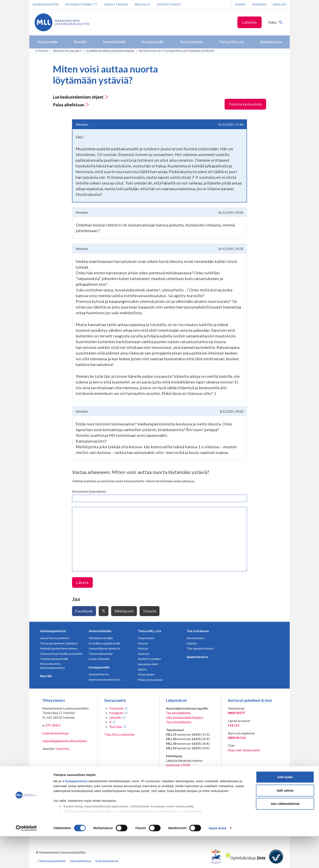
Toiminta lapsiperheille (54, 659)
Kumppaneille (99, 667)
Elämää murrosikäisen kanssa (110, 51)
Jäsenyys (144, 654)
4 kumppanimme (75, 813)
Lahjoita (250, 22)
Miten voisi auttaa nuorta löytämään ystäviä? (177, 51)
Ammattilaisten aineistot (104, 648)
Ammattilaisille (100, 631)
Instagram (116, 713)
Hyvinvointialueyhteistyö (105, 680)
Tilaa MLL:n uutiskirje (119, 734)
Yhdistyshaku (116, 4)
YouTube (116, 727)
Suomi (240, 4)
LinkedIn (115, 717)
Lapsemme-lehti (148, 664)
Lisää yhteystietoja (55, 733)
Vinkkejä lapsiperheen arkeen (58, 648)
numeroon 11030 (178, 765)
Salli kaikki (285, 809)
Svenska (259, 4)
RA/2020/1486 (177, 794)
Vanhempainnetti (53, 631)
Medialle (143, 4)
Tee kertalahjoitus (179, 713)
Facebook (84, 611)
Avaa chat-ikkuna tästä (244, 750)
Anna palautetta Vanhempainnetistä (52, 666)
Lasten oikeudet (99, 659)
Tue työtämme (198, 631)
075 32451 (53, 725)
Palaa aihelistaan (71, 105)
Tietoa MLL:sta (149, 631)
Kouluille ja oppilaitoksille (104, 643)
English (280, 4)
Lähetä (82, 582)
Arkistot (143, 648)
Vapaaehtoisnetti (81, 4)
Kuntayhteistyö (99, 674)
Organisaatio (146, 638)
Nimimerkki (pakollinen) (89, 491)
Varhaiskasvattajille (101, 638)
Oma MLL (63, 749)
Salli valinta (285, 822)
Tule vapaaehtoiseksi (200, 648)
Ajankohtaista (197, 657)
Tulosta (150, 611)
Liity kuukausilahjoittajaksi (185, 717)
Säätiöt (142, 669)
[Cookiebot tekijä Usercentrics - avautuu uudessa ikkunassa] (26, 860)
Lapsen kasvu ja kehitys (55, 638)
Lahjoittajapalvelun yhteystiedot (65, 741)
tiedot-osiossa (184, 849)
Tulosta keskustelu (245, 104)
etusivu (42, 51)
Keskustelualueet (67, 51)
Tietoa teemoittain (101, 654)
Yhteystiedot (169, 4)
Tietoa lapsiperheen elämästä (59, 643)
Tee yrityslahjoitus (179, 722)
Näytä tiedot (218, 860)
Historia (143, 643)
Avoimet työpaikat (149, 659)
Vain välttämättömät (285, 836)
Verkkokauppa (46, 4)
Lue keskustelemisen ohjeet (81, 97)
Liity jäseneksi (195, 638)
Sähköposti (124, 611)
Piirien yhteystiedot (150, 680)
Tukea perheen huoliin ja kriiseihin (61, 654)
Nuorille (46, 676)
